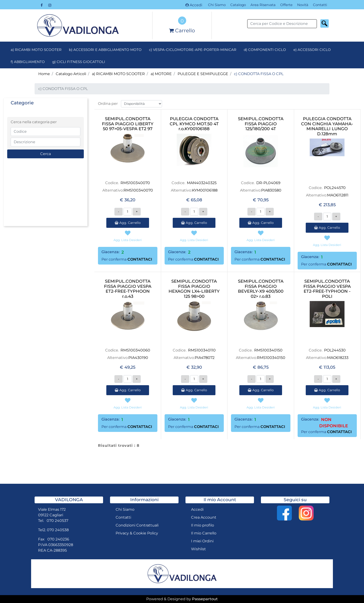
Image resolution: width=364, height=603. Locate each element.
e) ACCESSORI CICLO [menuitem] (312, 50)
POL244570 (335, 188)
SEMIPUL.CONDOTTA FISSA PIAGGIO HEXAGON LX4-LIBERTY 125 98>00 (194, 289)
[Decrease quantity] (119, 212)
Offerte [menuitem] (286, 5)
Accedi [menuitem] (197, 509)
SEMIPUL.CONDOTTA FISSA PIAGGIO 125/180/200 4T (261, 124)
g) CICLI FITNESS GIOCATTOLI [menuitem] (79, 62)
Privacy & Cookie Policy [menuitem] (137, 533)
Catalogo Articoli (71, 74)
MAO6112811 (338, 195)
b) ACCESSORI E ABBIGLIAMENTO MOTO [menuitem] (105, 50)
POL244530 (335, 350)
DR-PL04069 (268, 183)
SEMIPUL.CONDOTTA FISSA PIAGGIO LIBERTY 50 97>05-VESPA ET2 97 (128, 124)
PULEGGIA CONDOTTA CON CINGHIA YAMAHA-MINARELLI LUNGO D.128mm (327, 126)
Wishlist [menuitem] (198, 549)
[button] (325, 23)
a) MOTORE (161, 74)
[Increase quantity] (137, 212)
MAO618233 (338, 358)
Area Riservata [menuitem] (263, 5)
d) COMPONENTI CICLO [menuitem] (265, 50)
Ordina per (108, 104)
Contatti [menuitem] (320, 5)
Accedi (194, 5)
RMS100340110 (202, 350)
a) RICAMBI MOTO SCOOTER (118, 74)
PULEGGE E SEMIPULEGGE (203, 74)
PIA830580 (271, 190)
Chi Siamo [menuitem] (217, 5)
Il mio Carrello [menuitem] (204, 533)
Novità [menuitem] (303, 5)
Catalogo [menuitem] (238, 5)
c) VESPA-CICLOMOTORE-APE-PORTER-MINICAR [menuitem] (193, 50)
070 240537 (57, 521)
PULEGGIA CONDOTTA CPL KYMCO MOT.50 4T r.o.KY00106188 (194, 124)
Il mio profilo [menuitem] (203, 525)
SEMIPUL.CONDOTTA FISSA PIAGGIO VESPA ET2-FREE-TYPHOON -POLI (327, 289)
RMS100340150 (268, 350)
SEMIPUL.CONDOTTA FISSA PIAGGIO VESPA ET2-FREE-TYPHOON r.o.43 (128, 289)
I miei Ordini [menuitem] (202, 541)
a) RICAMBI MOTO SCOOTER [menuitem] (36, 50)
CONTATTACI (140, 259)
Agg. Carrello (128, 223)
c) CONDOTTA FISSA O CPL (259, 74)
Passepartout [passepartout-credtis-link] (205, 599)
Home (44, 74)
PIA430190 (138, 358)
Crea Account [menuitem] (204, 517)
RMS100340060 (135, 350)
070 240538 (58, 530)
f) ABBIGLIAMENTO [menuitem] (28, 62)
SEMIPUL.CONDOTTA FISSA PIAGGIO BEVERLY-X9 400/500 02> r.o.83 (261, 289)
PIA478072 (205, 358)
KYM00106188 (205, 190)
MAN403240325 (202, 183)
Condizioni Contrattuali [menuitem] (137, 525)
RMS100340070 (135, 183)
